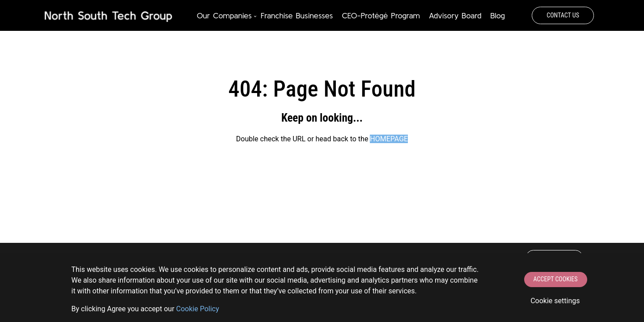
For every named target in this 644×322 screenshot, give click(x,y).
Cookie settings (555, 301)
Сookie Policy (198, 309)
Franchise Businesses (297, 15)
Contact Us (563, 15)
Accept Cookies (556, 279)
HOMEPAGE (389, 139)
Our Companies (224, 15)
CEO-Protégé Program (381, 15)
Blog (498, 15)
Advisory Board (455, 15)
